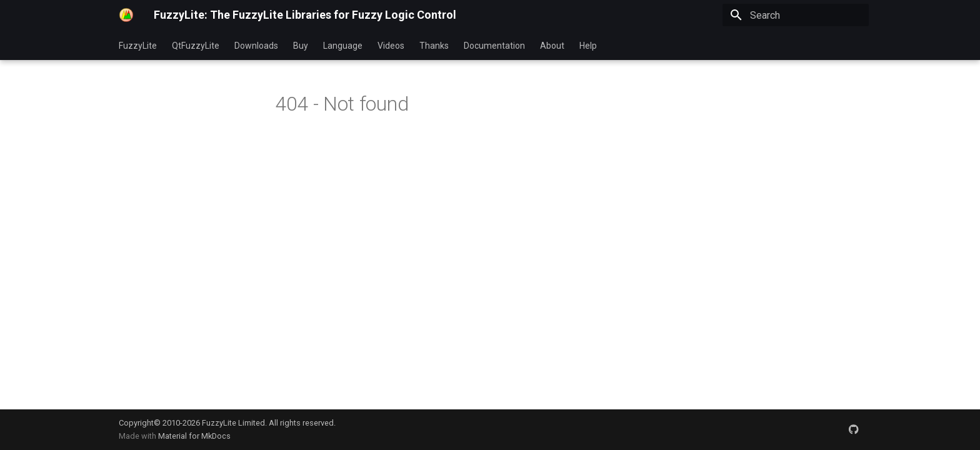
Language (343, 46)
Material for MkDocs (194, 436)
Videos (391, 46)
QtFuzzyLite (196, 46)
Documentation (494, 46)
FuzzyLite (138, 46)
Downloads (256, 46)
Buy (301, 46)
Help (588, 46)
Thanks (434, 46)
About (552, 46)
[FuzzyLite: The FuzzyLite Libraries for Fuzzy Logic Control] (126, 15)
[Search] (796, 15)
